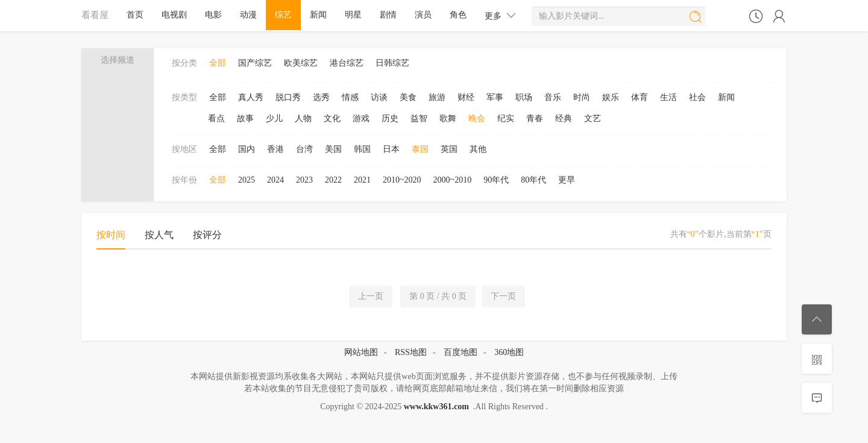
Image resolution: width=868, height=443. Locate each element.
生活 (668, 97)
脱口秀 (288, 97)
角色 (458, 15)
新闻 (318, 15)
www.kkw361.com (436, 407)
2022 (333, 180)
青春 (535, 118)
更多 (500, 15)
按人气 (159, 235)
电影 (213, 15)
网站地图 (361, 352)
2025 (247, 180)
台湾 (304, 149)
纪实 (506, 118)
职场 (524, 97)
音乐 (553, 97)
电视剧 (174, 15)
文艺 (593, 118)
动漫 (248, 15)
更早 (567, 180)
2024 (275, 180)
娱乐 (611, 97)
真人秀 (251, 97)
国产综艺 (255, 63)
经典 (564, 118)
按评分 (207, 235)
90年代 (496, 180)
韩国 (362, 149)
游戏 (361, 118)
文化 (332, 118)
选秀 (321, 97)
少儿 (274, 118)
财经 (466, 97)
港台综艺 (347, 63)
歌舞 (448, 118)
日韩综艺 (392, 63)
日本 (391, 149)
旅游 (437, 97)
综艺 (283, 15)
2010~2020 (402, 180)
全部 (218, 63)
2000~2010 (453, 180)
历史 (390, 118)
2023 (304, 180)
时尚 (582, 97)
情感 (350, 97)
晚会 (477, 118)
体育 (640, 97)
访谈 (379, 97)
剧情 (388, 15)
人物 (303, 118)
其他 (478, 149)
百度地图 (461, 352)
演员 (423, 15)
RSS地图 (411, 352)
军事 (495, 97)
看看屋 (95, 15)
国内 (247, 149)
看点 (216, 118)
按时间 (111, 235)
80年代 (533, 180)
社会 (697, 97)
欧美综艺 (301, 63)
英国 (449, 149)
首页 (135, 15)
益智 (419, 118)
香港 (275, 149)
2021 (362, 180)
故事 (245, 118)
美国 (333, 149)
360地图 (509, 352)
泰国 (420, 149)
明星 (353, 15)
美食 (408, 97)
